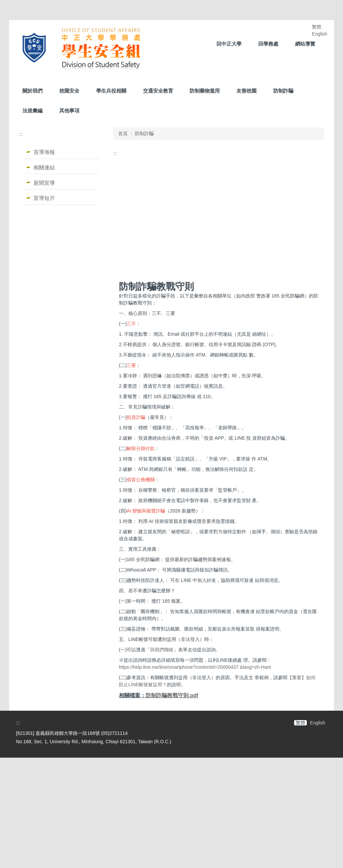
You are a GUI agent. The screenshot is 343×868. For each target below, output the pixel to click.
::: (21, 134)
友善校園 (247, 91)
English (320, 34)
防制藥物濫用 (205, 91)
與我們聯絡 (162, 760)
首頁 (123, 133)
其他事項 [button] (69, 111)
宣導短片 (44, 198)
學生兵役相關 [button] (111, 91)
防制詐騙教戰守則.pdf (172, 806)
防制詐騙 (283, 91)
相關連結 (44, 167)
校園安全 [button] (69, 91)
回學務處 (268, 44)
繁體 (317, 27)
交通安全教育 (158, 91)
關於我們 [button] (32, 91)
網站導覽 (305, 44)
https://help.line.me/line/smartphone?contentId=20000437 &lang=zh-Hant (195, 777)
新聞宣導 (44, 183)
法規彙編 (32, 111)
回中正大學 (229, 44)
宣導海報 (44, 152)
